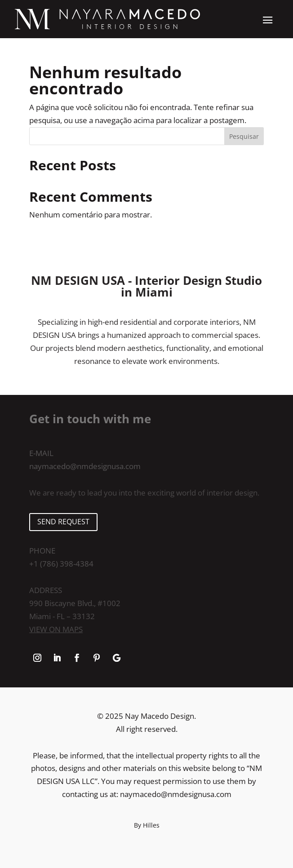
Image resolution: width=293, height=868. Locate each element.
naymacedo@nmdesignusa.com (85, 466)
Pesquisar (244, 136)
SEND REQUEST (63, 522)
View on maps (56, 629)
